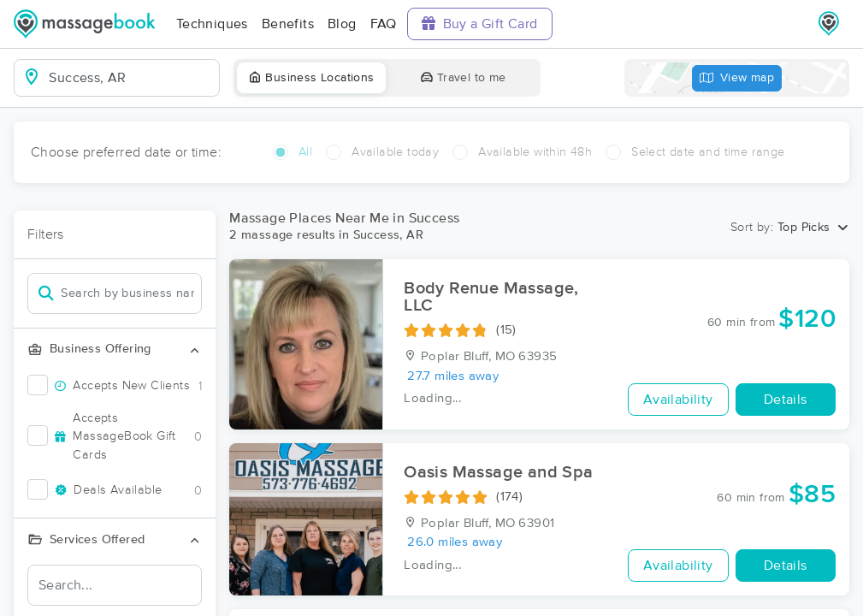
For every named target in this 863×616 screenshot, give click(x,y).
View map (737, 78)
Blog (342, 24)
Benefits (288, 24)
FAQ (384, 24)
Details (786, 400)
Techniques (212, 24)
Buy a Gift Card (480, 24)
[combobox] (130, 78)
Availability (678, 400)
